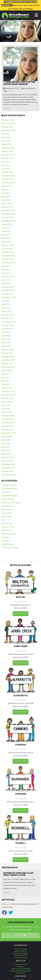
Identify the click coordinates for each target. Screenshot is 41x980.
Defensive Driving (9, 485)
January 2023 (7, 207)
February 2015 (8, 457)
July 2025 (6, 134)
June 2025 (6, 137)
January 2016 (7, 419)
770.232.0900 (21, 700)
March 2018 (7, 346)
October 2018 (7, 325)
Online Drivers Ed (9, 534)
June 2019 (6, 301)
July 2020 (6, 280)
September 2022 (9, 221)
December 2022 (8, 210)
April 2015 (6, 450)
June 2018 (6, 336)
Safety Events (7, 544)
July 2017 (6, 374)
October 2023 (7, 179)
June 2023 (6, 193)
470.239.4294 (21, 749)
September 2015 (9, 433)
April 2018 (6, 343)
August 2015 (7, 436)
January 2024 (7, 172)
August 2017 (7, 370)
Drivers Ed (6, 492)
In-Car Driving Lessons (20, 953)
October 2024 (7, 158)
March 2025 (7, 144)
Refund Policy (21, 973)
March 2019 (7, 311)
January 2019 (7, 318)
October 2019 (7, 294)
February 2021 (8, 276)
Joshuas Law (7, 523)
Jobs (3, 520)
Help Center (7, 516)
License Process (8, 527)
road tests (6, 541)
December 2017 (8, 356)
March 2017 (7, 388)
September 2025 (9, 130)
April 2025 (6, 141)
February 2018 (8, 349)
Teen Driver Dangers (10, 548)
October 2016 (7, 398)
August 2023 (7, 186)
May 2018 (6, 339)
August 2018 (7, 329)
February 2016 (8, 416)
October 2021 (7, 259)
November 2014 (8, 468)
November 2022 (8, 214)
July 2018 (6, 332)
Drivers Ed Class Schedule (20, 969)
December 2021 (8, 252)
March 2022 (7, 242)
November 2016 (8, 395)
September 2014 (9, 475)
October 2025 (7, 127)
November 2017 (8, 360)
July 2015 (6, 440)
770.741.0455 (21, 798)
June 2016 (6, 405)
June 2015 (6, 443)
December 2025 (8, 123)
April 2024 (6, 169)
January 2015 (7, 461)
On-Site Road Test (21, 955)
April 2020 (6, 283)
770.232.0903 (21, 651)
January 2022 (7, 249)
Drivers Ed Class (21, 949)
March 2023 (7, 203)
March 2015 (7, 454)
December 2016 (8, 391)
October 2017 (7, 363)
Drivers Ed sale (8, 499)
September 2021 (9, 263)
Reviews (5, 537)
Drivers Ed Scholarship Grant (21, 971)
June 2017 (6, 377)
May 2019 (6, 304)
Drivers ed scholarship (11, 502)
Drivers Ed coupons (10, 495)
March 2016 (7, 412)
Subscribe (20, 935)
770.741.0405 (21, 848)
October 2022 (7, 217)
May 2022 (6, 235)
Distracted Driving (9, 489)
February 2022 (8, 245)
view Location (21, 614)
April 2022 (6, 238)
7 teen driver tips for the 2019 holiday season (19, 83)
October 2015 (7, 430)
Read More (7, 108)
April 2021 (6, 273)
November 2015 (8, 426)
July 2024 (6, 162)
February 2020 (8, 287)
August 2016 (7, 402)
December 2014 (8, 464)
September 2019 (9, 297)
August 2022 (7, 224)
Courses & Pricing (21, 964)
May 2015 (6, 447)
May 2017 (6, 381)
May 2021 (6, 269)
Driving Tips (10, 91)
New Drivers (7, 530)
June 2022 (6, 231)
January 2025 (7, 151)
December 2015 (8, 423)
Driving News (7, 509)
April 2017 (6, 384)
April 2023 (6, 200)
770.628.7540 (21, 602)
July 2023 (6, 189)
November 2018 (8, 322)
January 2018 (7, 353)
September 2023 (9, 183)
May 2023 (6, 196)
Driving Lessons (8, 506)
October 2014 (7, 471)
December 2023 (8, 176)
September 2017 (9, 367)
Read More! (7, 892)
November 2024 (8, 155)
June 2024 (6, 165)
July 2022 (6, 228)
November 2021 (8, 256)
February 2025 (8, 148)
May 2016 (6, 409)
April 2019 (6, 308)
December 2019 (8, 290)
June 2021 (6, 266)
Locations (20, 967)
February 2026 (8, 120)
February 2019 (8, 315)
